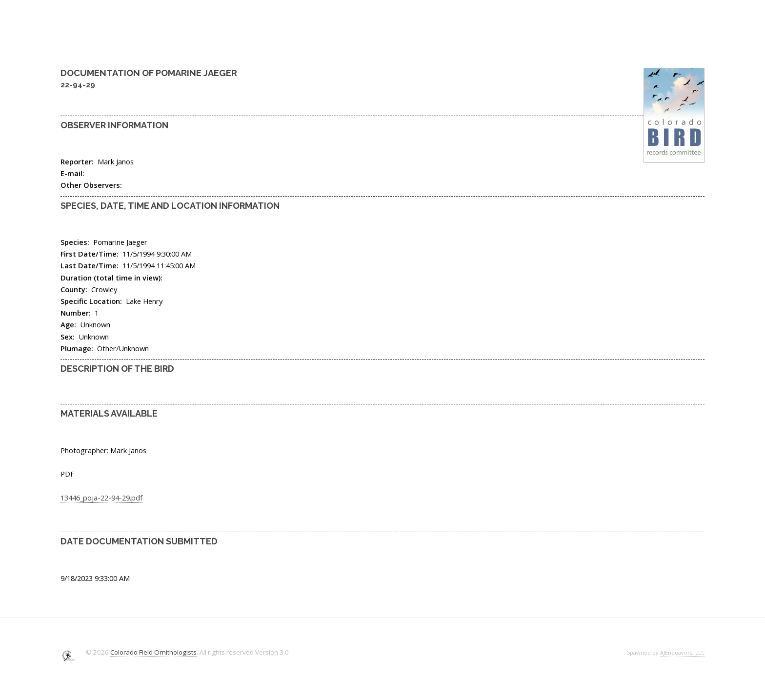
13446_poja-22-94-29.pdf (101, 498)
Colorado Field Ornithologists (153, 652)
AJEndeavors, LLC (682, 652)
